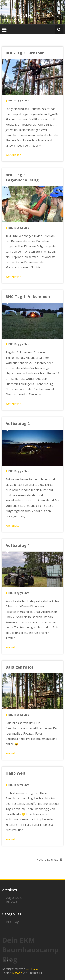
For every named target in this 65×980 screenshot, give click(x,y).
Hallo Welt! (16, 773)
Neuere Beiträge (50, 860)
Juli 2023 (12, 902)
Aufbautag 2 (18, 423)
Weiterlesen (13, 155)
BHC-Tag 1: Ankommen (28, 296)
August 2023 (14, 898)
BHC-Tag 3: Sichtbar (25, 53)
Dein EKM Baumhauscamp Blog (32, 17)
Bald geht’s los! (20, 667)
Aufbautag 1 (18, 545)
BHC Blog (12, 922)
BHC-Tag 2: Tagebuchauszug (22, 177)
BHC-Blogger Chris (19, 101)
